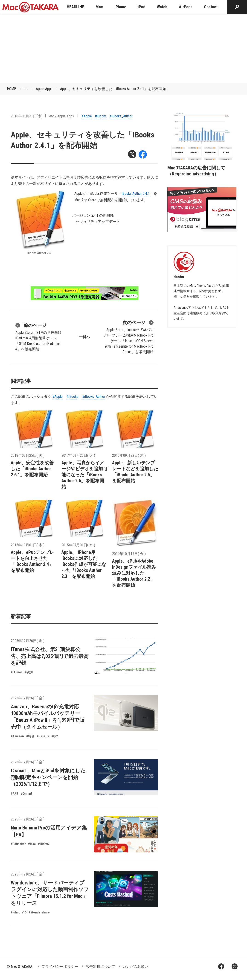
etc (26, 89)
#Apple (87, 116)
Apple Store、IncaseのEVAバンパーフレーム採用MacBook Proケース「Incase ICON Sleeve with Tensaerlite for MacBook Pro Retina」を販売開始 (129, 337)
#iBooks (101, 116)
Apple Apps (44, 89)
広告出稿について (100, 967)
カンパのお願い (135, 967)
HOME (11, 89)
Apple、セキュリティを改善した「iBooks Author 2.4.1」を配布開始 (113, 89)
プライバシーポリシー (60, 967)
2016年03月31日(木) (27, 116)
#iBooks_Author (121, 116)
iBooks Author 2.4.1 (136, 193)
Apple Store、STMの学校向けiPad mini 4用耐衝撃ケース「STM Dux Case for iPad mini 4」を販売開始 (39, 337)
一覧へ (84, 337)
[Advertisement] (124, 48)
